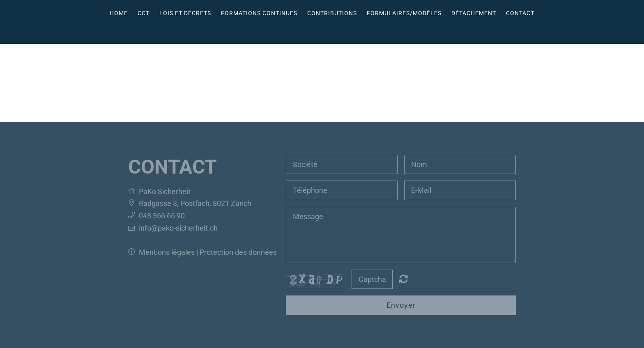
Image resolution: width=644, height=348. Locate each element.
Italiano (332, 33)
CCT (144, 13)
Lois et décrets (185, 13)
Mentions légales (168, 252)
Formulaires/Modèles (404, 13)
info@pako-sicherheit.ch (178, 228)
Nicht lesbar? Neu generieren (404, 279)
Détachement (474, 13)
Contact (520, 13)
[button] (133, 191)
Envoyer (401, 305)
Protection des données (238, 252)
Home (119, 13)
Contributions (332, 13)
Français (316, 33)
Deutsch (301, 33)
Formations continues (259, 13)
